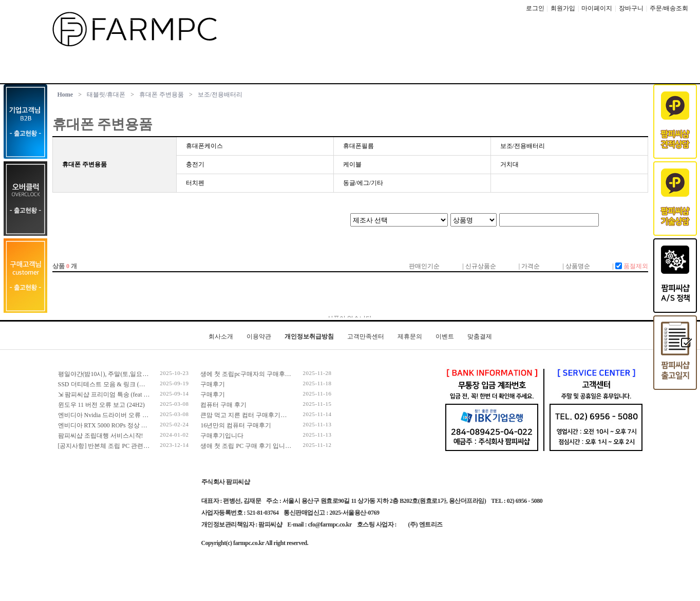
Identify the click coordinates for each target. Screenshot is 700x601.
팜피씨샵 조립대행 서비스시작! (101, 436)
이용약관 (259, 336)
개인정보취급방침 (309, 336)
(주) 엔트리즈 (425, 524)
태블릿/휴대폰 (106, 95)
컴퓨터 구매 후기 (223, 405)
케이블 (352, 164)
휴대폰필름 (358, 146)
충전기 (195, 164)
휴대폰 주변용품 (162, 95)
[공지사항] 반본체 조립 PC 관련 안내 (108, 446)
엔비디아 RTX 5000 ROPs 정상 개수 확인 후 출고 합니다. (134, 425)
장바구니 (631, 8)
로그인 (535, 8)
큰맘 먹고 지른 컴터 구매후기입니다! (251, 415)
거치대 (509, 164)
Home (65, 95)
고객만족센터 (366, 336)
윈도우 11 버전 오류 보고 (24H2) (101, 405)
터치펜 (195, 183)
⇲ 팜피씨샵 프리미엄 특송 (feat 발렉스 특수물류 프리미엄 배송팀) (147, 395)
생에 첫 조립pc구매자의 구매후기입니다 (255, 374)
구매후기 (213, 384)
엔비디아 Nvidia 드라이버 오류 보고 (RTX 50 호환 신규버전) (139, 415)
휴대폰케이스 (204, 146)
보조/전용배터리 (220, 95)
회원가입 (563, 8)
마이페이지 (597, 8)
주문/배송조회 (669, 8)
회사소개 (221, 336)
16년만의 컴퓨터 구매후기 (236, 425)
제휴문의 (410, 336)
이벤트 (445, 336)
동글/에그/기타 (363, 183)
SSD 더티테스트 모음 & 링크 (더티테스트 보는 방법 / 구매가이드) (147, 384)
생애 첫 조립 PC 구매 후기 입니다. (247, 446)
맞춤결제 (480, 336)
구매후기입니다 (222, 436)
